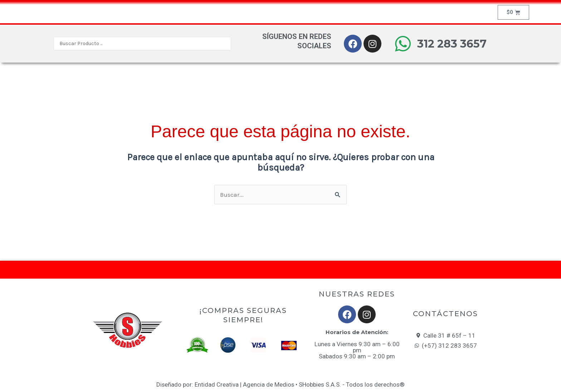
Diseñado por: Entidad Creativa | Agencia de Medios (225, 384)
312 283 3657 (452, 44)
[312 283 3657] (403, 44)
